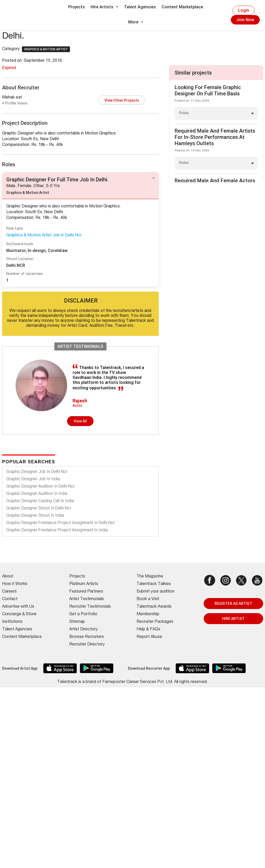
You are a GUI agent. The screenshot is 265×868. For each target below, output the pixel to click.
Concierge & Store (19, 614)
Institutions (12, 622)
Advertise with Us (18, 607)
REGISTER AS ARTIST (233, 604)
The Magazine (150, 577)
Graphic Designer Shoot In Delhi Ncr (39, 508)
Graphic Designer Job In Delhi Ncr (37, 472)
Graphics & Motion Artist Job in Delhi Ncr (44, 236)
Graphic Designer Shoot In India (35, 515)
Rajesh (80, 401)
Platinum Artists (84, 584)
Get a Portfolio (83, 614)
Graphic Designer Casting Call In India (40, 501)
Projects (76, 7)
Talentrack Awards (154, 607)
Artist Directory (83, 630)
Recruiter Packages (155, 622)
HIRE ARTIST (233, 619)
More (136, 22)
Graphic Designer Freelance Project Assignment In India (57, 530)
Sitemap (77, 622)
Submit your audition (155, 592)
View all (80, 421)
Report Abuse (149, 637)
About (8, 577)
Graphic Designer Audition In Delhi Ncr (40, 486)
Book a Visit (148, 599)
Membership (148, 614)
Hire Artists (104, 7)
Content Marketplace (182, 7)
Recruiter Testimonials (90, 607)
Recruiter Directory (87, 645)
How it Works (15, 584)
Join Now (245, 20)
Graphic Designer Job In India (33, 479)
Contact (10, 599)
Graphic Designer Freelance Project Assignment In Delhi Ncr (61, 523)
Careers (9, 592)
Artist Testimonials (87, 599)
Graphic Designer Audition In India (37, 493)
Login (244, 10)
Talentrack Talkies (154, 584)
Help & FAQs (148, 630)
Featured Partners (86, 592)
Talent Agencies (140, 7)
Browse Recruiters (87, 637)
